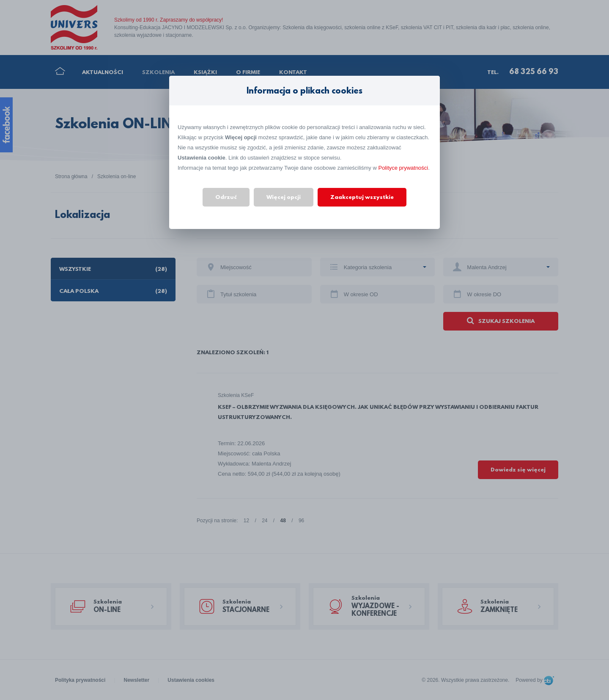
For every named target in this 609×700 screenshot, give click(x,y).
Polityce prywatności (403, 168)
